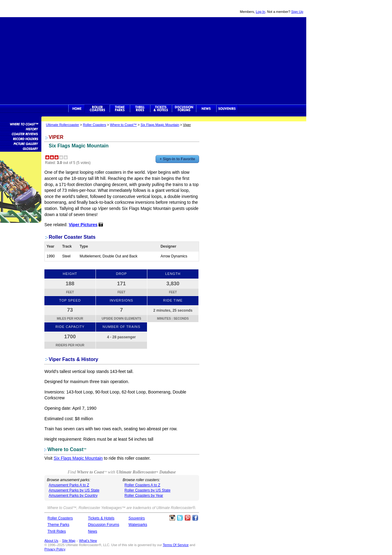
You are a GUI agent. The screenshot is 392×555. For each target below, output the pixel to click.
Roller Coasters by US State (148, 490)
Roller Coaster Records (21, 139)
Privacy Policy (55, 549)
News (206, 108)
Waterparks (138, 525)
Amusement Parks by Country (73, 496)
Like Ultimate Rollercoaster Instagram (172, 518)
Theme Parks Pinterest (187, 518)
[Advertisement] (153, 60)
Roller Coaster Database (21, 124)
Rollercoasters (97, 108)
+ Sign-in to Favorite (177, 159)
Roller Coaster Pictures (21, 143)
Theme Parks (120, 108)
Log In (260, 12)
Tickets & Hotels (101, 518)
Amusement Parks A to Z (69, 485)
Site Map (68, 541)
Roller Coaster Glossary (21, 148)
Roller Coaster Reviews (21, 134)
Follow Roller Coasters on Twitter (180, 518)
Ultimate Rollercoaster (43, 9)
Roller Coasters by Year (144, 496)
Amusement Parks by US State (74, 490)
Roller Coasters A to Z (143, 485)
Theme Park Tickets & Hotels (161, 108)
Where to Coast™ (123, 125)
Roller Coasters (95, 125)
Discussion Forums (184, 108)
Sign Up (297, 12)
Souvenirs (227, 108)
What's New (88, 541)
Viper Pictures (83, 225)
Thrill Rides (140, 108)
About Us (51, 541)
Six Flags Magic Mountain (160, 125)
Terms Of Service (176, 545)
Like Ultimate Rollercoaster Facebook (195, 518)
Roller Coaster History (21, 129)
